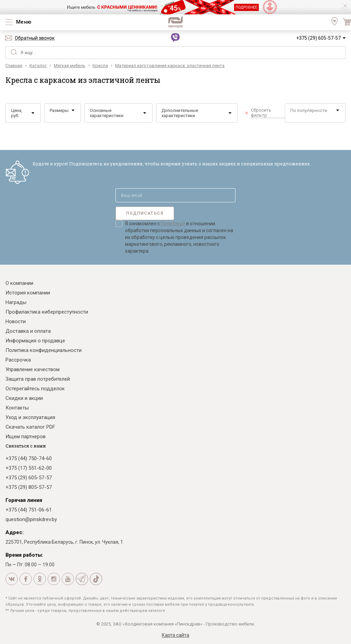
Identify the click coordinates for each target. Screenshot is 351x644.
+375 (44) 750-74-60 (29, 458)
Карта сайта (175, 635)
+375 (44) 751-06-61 (29, 510)
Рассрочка (18, 360)
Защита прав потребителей (38, 379)
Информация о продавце (35, 341)
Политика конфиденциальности (44, 350)
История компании (28, 293)
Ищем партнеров (26, 437)
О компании (19, 283)
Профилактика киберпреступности (47, 312)
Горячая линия (24, 500)
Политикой (173, 224)
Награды (16, 302)
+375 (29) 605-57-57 (318, 38)
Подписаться (145, 213)
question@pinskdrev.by (31, 519)
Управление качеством (33, 369)
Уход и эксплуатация (30, 417)
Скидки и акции (24, 398)
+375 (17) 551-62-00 (29, 468)
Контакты (17, 408)
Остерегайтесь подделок (35, 389)
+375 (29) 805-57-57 (29, 487)
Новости (16, 321)
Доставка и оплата (28, 331)
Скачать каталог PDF (30, 427)
